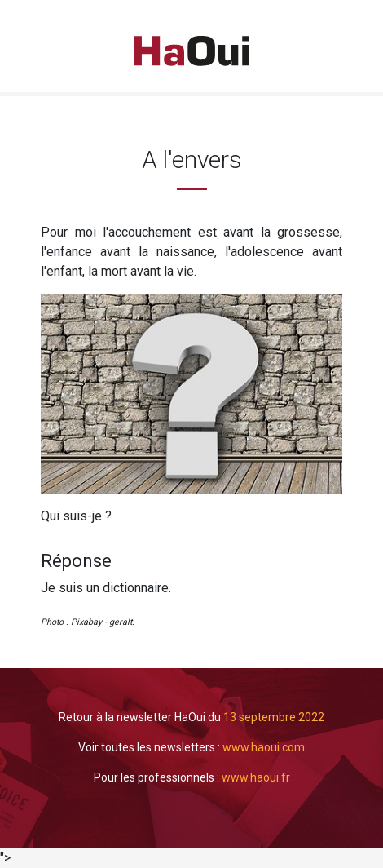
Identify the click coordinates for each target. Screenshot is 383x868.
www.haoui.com (264, 747)
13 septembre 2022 (274, 717)
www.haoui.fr (256, 777)
